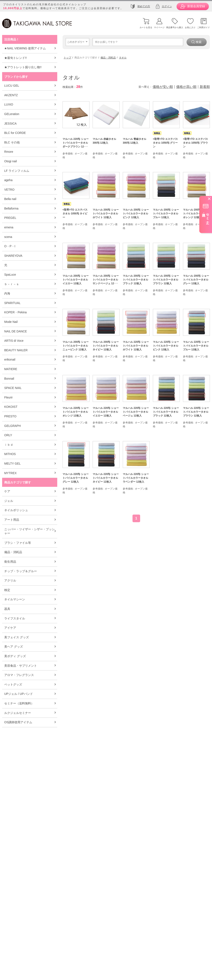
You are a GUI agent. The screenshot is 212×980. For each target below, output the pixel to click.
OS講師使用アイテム (18, 722)
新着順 (205, 87)
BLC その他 (12, 142)
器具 (7, 609)
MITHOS (10, 454)
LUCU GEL (12, 86)
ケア (7, 491)
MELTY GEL (12, 464)
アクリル (10, 580)
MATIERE (11, 369)
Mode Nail (11, 322)
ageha (8, 180)
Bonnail (9, 379)
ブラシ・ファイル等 (18, 543)
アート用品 (12, 520)
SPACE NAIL (13, 388)
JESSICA (10, 124)
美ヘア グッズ (14, 647)
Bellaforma (11, 208)
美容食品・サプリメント (21, 666)
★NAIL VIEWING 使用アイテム (25, 48)
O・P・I (10, 246)
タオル (123, 58)
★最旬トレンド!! (15, 58)
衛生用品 (10, 562)
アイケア (10, 628)
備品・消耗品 (13, 552)
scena (8, 237)
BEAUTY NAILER (16, 350)
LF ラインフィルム (17, 171)
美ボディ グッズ (15, 656)
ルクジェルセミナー (18, 713)
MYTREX (10, 473)
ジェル (9, 501)
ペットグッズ (13, 684)
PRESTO (10, 416)
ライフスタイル (15, 618)
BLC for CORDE (15, 133)
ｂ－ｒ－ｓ (12, 284)
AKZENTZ (11, 95)
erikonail (10, 360)
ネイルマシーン (15, 599)
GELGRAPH (13, 426)
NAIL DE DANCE (16, 331)
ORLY (8, 435)
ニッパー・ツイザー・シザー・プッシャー (29, 531)
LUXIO (9, 104)
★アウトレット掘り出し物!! (23, 67)
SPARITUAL (12, 303)
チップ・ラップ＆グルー (21, 571)
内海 (7, 293)
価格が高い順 (186, 87)
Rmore (9, 152)
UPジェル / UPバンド (19, 694)
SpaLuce (10, 275)
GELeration (12, 114)
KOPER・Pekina (15, 312)
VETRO (9, 190)
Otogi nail (10, 161)
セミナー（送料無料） (19, 703)
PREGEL (10, 218)
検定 (7, 590)
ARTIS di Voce (14, 341)
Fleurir (8, 397)
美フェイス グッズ (17, 637)
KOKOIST (11, 407)
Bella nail (10, 199)
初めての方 (144, 6)
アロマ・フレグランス (19, 675)
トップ (67, 58)
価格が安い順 (163, 87)
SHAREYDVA (13, 256)
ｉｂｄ (9, 445)
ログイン (167, 6)
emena (9, 227)
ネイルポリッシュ (16, 510)
